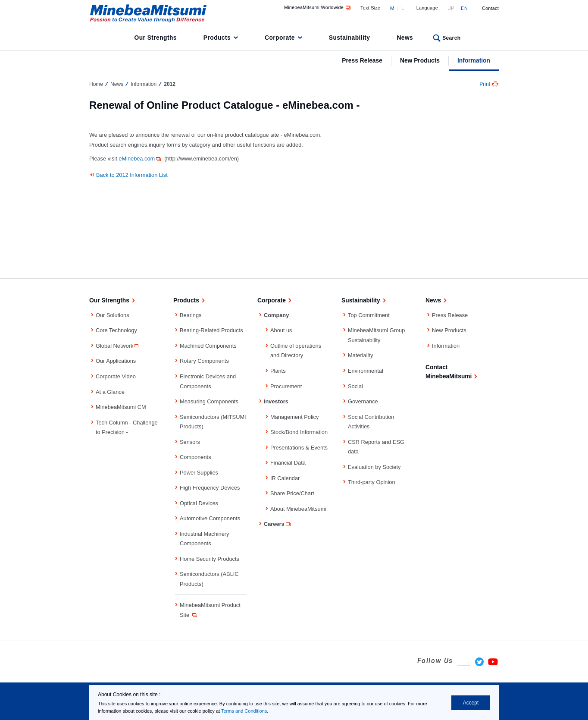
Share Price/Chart (292, 493)
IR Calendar (285, 478)
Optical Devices (199, 503)
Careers (278, 524)
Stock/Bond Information (299, 432)
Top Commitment (369, 315)
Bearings (191, 315)
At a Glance (110, 392)
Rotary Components (204, 361)
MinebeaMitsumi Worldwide (318, 7)
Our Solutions (113, 315)
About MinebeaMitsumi (298, 509)
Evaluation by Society (374, 467)
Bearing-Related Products (211, 330)
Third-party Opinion (372, 482)
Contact (490, 8)
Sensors (190, 442)
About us (281, 330)
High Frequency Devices (210, 488)
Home (96, 84)
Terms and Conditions (244, 711)
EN (464, 8)
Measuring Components (209, 401)
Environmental (366, 371)
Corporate (280, 38)
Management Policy (294, 417)
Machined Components (208, 346)
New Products (420, 60)
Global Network (118, 346)
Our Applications (116, 361)
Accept (471, 703)
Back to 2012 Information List (132, 175)
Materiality (360, 355)
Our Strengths (156, 38)
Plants (278, 371)
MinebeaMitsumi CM (121, 407)
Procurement (286, 386)
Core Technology (116, 330)
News (405, 38)
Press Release (362, 60)
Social (355, 386)
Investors (276, 401)
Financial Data (288, 463)
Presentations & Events (299, 448)
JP (451, 8)
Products (217, 38)
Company (276, 315)
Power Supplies (199, 473)
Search (451, 38)
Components (195, 457)
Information (474, 60)
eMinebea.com (140, 159)
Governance (363, 401)
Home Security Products (210, 559)
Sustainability (350, 38)
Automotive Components (210, 518)
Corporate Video (116, 376)
